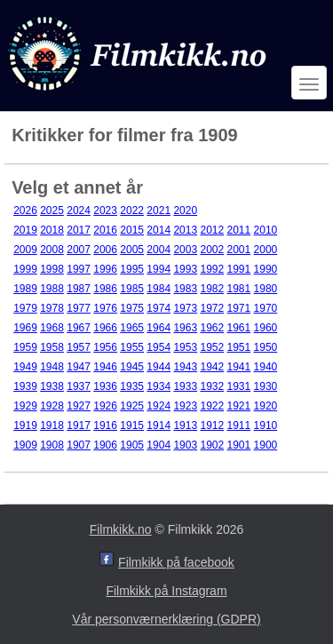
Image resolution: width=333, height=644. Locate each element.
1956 (105, 347)
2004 (159, 250)
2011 (239, 230)
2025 (52, 211)
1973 (185, 308)
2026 (25, 211)
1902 (212, 445)
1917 (79, 425)
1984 (159, 289)
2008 (52, 250)
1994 (159, 269)
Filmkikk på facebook (176, 562)
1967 (79, 328)
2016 (105, 230)
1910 (266, 425)
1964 (159, 328)
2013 (185, 230)
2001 (239, 250)
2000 (266, 250)
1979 (25, 308)
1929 (25, 406)
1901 (239, 445)
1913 (185, 425)
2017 (79, 230)
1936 (105, 386)
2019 (25, 230)
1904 (159, 445)
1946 (105, 367)
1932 (212, 386)
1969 (25, 328)
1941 (239, 367)
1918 (52, 425)
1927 (79, 406)
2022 (132, 211)
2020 (185, 211)
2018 (52, 230)
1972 (212, 308)
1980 (266, 289)
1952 (212, 347)
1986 (105, 289)
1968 (52, 328)
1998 (52, 269)
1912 (212, 425)
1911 (239, 425)
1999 (25, 269)
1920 (266, 406)
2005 (132, 250)
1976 (105, 308)
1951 (239, 347)
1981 (239, 289)
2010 (266, 230)
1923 (185, 406)
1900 (266, 445)
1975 (132, 308)
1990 (266, 269)
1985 (132, 289)
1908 (52, 445)
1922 (212, 406)
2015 (132, 230)
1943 (185, 367)
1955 (132, 347)
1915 (132, 425)
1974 (159, 308)
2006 (105, 250)
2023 (105, 211)
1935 (132, 386)
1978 (52, 308)
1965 (132, 328)
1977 (79, 308)
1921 (239, 406)
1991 (239, 269)
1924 (159, 406)
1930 (266, 386)
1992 (212, 269)
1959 (25, 347)
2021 (159, 211)
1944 (159, 367)
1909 (25, 445)
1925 (132, 406)
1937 (79, 386)
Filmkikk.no (121, 529)
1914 (159, 425)
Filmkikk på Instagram (166, 591)
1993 (185, 269)
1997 (79, 269)
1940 (266, 367)
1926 (105, 406)
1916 (105, 425)
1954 (159, 347)
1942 (212, 367)
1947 (79, 367)
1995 (132, 269)
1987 (79, 289)
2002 (212, 250)
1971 (239, 308)
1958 (52, 347)
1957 (79, 347)
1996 (105, 269)
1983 (185, 289)
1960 (266, 328)
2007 (79, 250)
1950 (266, 347)
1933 (185, 386)
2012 (212, 230)
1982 (212, 289)
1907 (79, 445)
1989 (25, 289)
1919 (25, 425)
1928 (52, 406)
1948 (52, 367)
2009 (25, 250)
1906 (105, 445)
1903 (185, 445)
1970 (266, 308)
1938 (52, 386)
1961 (239, 328)
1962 (212, 328)
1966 (105, 328)
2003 (185, 250)
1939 (25, 386)
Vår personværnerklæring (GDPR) (166, 619)
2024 (79, 211)
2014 (159, 230)
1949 (25, 367)
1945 (132, 367)
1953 (185, 347)
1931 (239, 386)
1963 (185, 328)
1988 (52, 289)
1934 (159, 386)
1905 (132, 445)
